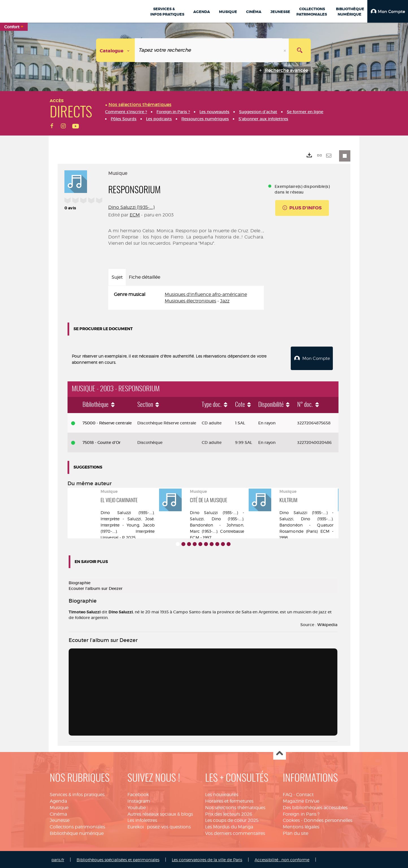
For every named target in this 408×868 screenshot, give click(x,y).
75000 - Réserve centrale (107, 422)
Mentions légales (301, 826)
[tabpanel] (186, 298)
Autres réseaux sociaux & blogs (160, 813)
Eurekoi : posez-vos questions (159, 826)
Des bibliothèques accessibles (315, 807)
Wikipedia (327, 624)
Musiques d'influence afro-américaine (206, 294)
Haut (280, 753)
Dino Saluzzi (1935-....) (131, 207)
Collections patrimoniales (77, 826)
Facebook (138, 794)
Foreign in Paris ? (301, 813)
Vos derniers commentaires (235, 833)
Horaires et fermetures (229, 800)
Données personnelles (328, 820)
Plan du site (296, 833)
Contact (305, 794)
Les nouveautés (222, 794)
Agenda (58, 800)
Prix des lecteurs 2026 (229, 813)
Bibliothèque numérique (77, 833)
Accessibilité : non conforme (282, 859)
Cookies (291, 820)
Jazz (225, 301)
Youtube (137, 807)
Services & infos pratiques (77, 794)
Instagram (139, 800)
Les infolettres (142, 820)
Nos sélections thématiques (235, 807)
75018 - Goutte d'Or (102, 442)
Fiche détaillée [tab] (145, 277)
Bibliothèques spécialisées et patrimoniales (118, 859)
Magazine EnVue (301, 800)
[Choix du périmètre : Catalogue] (116, 50)
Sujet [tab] (117, 277)
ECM (135, 215)
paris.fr (58, 859)
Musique (59, 807)
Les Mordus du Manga (229, 826)
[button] (388, 11)
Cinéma (58, 813)
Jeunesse (60, 820)
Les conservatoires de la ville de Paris (207, 859)
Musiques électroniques (190, 301)
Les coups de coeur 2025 (232, 820)
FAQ (287, 794)
